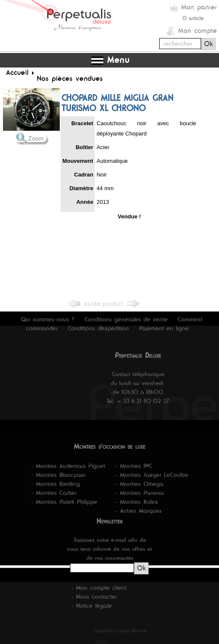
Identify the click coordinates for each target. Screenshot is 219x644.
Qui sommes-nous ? (48, 319)
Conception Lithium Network (121, 631)
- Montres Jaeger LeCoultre (152, 475)
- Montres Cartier (54, 493)
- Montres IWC (134, 466)
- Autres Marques (139, 511)
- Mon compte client (99, 588)
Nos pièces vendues (70, 78)
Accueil (17, 72)
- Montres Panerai (140, 493)
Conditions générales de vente (126, 319)
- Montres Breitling (55, 484)
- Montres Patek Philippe (64, 502)
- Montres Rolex (137, 502)
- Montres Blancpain (58, 475)
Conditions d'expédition (98, 328)
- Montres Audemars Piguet (68, 466)
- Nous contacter (94, 597)
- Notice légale (92, 606)
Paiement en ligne (164, 328)
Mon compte (197, 31)
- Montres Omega (139, 484)
